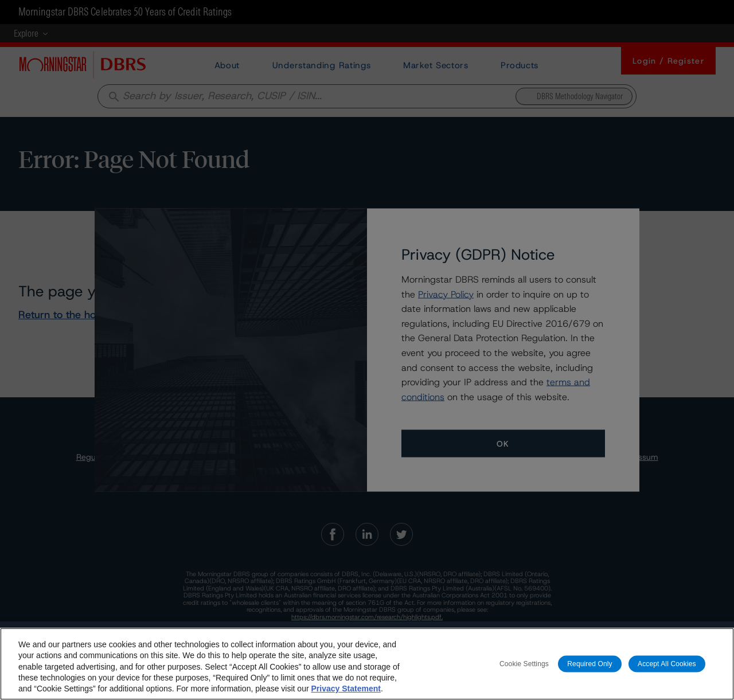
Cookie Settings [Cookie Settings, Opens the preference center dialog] (524, 666)
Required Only (589, 666)
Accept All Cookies (667, 666)
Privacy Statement (345, 691)
